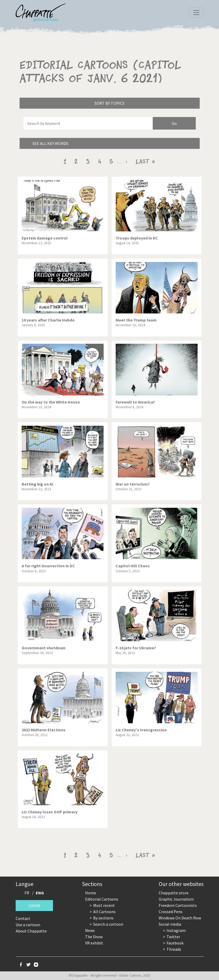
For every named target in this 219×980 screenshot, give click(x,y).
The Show (94, 937)
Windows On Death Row (180, 918)
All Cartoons (104, 912)
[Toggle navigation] (196, 13)
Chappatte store (174, 893)
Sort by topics (110, 103)
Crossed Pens (171, 912)
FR (27, 893)
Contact (23, 918)
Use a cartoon (28, 925)
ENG (40, 893)
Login (34, 906)
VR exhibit (94, 943)
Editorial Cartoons (102, 899)
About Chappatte (31, 931)
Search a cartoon (108, 924)
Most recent (104, 905)
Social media (170, 924)
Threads (174, 949)
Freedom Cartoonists (178, 905)
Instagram (176, 930)
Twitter (173, 937)
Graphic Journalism (176, 899)
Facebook (175, 943)
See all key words (50, 143)
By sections (103, 918)
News (90, 930)
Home (91, 893)
